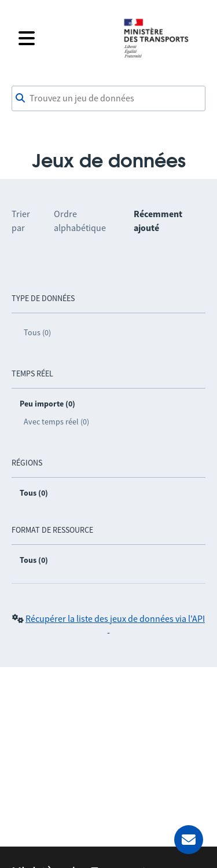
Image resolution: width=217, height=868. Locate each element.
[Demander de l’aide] (189, 840)
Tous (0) (37, 332)
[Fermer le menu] (63, 38)
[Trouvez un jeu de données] (108, 98)
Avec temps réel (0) (56, 422)
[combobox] (108, 98)
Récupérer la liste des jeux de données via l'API (115, 618)
